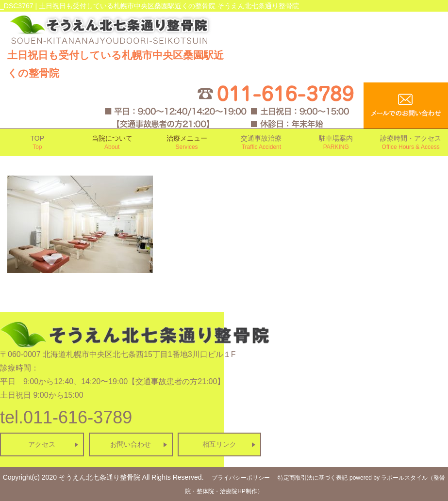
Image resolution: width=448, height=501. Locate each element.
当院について (112, 143)
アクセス (42, 444)
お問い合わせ (131, 444)
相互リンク (219, 444)
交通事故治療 (262, 143)
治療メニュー (187, 143)
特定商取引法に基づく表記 (313, 478)
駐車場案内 (336, 143)
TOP (37, 143)
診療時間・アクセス (411, 143)
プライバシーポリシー (241, 478)
